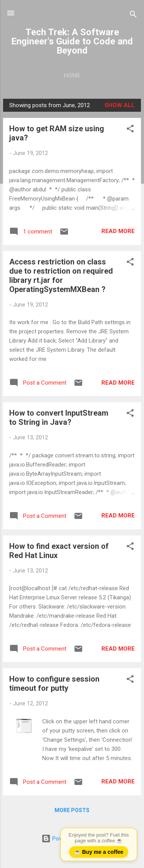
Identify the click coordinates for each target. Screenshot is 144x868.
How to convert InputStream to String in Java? (59, 418)
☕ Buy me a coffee (99, 852)
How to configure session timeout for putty (54, 684)
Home (72, 75)
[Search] (133, 15)
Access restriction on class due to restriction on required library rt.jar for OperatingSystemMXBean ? (61, 276)
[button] (130, 130)
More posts (72, 810)
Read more (118, 231)
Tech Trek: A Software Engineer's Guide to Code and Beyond (72, 41)
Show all (120, 105)
